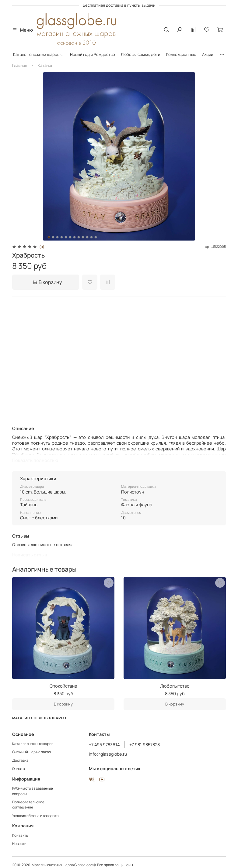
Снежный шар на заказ (32, 752)
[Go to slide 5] (66, 237)
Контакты (20, 836)
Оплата (19, 769)
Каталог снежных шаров (39, 54)
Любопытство (175, 686)
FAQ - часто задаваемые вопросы (33, 791)
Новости (19, 844)
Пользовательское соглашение (28, 805)
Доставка (20, 760)
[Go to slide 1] (49, 237)
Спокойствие (63, 686)
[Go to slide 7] (75, 237)
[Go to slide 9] (83, 237)
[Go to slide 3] (58, 237)
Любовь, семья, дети (140, 54)
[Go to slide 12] (96, 237)
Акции (208, 54)
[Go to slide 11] (92, 237)
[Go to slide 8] (79, 237)
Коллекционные (181, 54)
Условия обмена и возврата (35, 816)
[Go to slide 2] (53, 237)
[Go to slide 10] (87, 237)
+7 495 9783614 (104, 745)
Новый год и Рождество (93, 54)
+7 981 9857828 (145, 745)
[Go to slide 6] (70, 237)
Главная (20, 65)
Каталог (45, 65)
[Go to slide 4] (62, 237)
